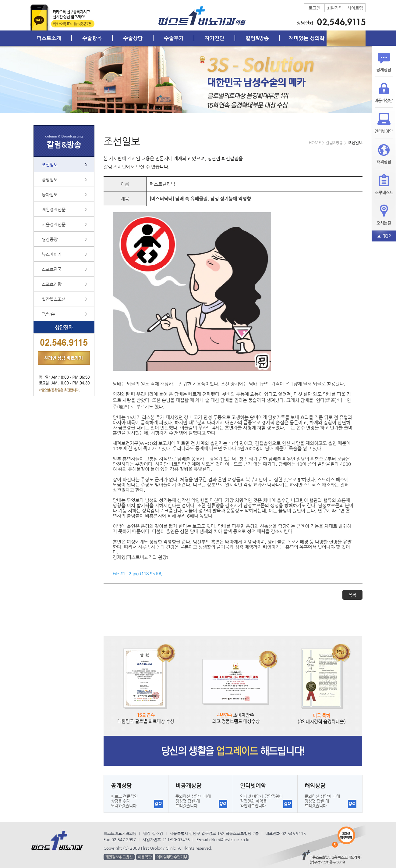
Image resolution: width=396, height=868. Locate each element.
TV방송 (48, 314)
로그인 (315, 8)
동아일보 (50, 195)
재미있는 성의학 (307, 38)
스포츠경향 (52, 284)
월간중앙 (50, 239)
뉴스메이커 (52, 254)
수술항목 (92, 38)
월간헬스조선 (54, 299)
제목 (125, 199)
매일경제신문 (54, 209)
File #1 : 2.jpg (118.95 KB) (138, 573)
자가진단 (214, 38)
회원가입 (335, 8)
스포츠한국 (52, 269)
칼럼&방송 (257, 38)
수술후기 (174, 38)
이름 (125, 184)
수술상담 (133, 38)
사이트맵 (355, 8)
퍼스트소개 (49, 38)
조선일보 (50, 165)
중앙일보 (50, 180)
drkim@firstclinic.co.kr (230, 839)
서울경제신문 (54, 224)
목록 (352, 595)
